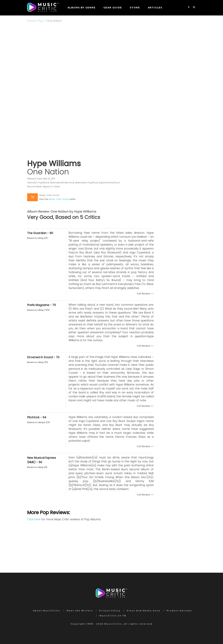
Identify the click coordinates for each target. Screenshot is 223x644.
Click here (34, 519)
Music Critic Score (59, 199)
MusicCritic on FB (113, 616)
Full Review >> (145, 294)
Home (31, 21)
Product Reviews (179, 611)
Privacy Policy (110, 611)
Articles (155, 7)
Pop (41, 21)
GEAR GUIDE (113, 7)
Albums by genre (82, 7)
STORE (135, 7)
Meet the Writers (80, 611)
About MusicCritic (47, 611)
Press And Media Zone (144, 611)
